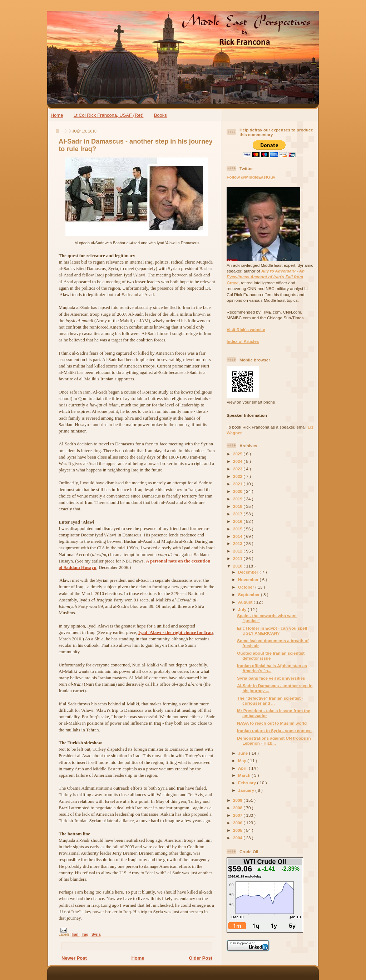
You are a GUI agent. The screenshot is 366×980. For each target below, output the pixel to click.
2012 (238, 551)
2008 (238, 808)
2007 (238, 815)
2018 (238, 506)
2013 (238, 543)
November (249, 579)
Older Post (201, 958)
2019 (238, 499)
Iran (75, 934)
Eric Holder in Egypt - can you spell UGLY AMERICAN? (272, 631)
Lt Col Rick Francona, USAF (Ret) (109, 115)
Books (160, 115)
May (243, 761)
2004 (238, 838)
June (244, 753)
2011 (238, 558)
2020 (238, 491)
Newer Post (74, 958)
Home (57, 115)
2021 (238, 484)
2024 (238, 461)
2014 (238, 536)
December (249, 572)
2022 (238, 476)
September (249, 594)
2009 (238, 800)
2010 (238, 566)
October (247, 587)
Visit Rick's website (246, 329)
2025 (238, 454)
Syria (96, 934)
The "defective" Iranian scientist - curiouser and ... (270, 701)
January (247, 790)
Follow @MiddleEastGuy (251, 177)
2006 (238, 823)
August (246, 602)
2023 (238, 469)
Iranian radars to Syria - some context (274, 731)
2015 (238, 529)
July (243, 609)
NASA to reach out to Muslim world (272, 723)
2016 (238, 521)
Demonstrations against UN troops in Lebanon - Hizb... (274, 741)
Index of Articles (243, 341)
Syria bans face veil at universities (271, 678)
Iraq (85, 934)
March (245, 775)
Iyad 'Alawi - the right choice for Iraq (176, 632)
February (248, 783)
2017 (238, 514)
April (243, 768)
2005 (238, 830)
